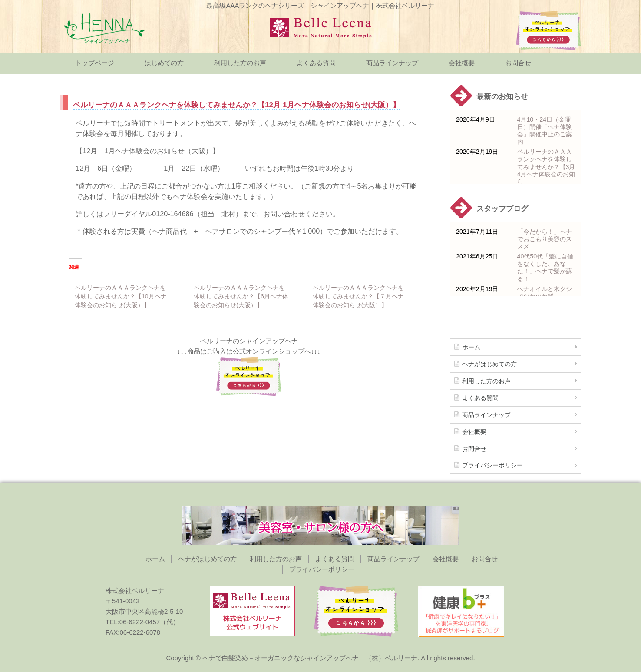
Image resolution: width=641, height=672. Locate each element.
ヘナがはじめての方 (489, 364)
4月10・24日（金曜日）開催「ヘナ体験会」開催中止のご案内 (545, 131)
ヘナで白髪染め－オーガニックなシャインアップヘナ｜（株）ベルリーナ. (311, 658)
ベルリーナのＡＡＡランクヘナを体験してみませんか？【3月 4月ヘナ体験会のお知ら (546, 166)
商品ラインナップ (392, 63)
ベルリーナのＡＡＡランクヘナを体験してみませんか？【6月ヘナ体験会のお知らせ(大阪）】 (241, 296)
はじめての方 (164, 63)
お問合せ (518, 63)
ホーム (471, 347)
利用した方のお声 (240, 63)
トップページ (95, 63)
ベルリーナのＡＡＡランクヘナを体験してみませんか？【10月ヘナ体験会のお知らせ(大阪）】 (121, 296)
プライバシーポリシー (492, 465)
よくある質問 (316, 63)
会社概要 (462, 63)
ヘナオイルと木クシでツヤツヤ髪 (545, 293)
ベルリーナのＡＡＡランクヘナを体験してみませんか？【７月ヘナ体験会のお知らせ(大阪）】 (358, 296)
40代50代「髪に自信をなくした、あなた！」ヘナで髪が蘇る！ (545, 267)
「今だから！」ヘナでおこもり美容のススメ (545, 239)
